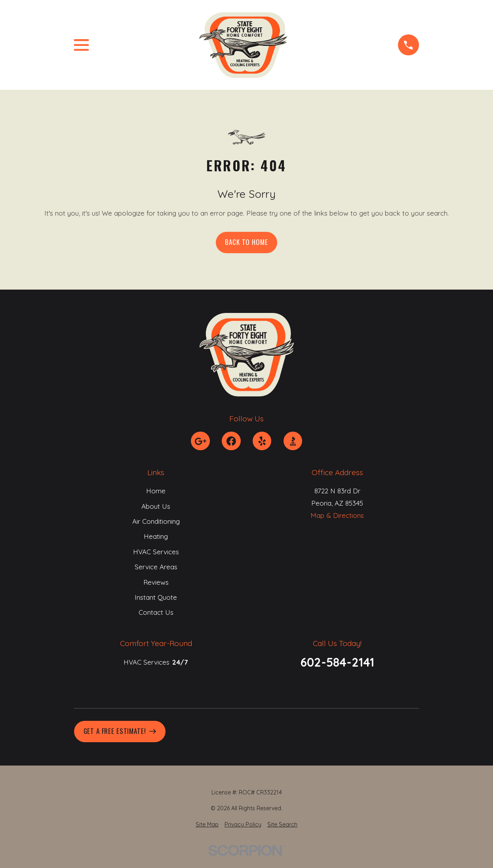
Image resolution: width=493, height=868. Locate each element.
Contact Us (156, 613)
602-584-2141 (337, 662)
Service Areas (156, 567)
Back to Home (246, 242)
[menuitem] (207, 825)
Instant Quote (156, 597)
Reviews (156, 582)
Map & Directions (337, 515)
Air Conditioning (156, 521)
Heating (156, 537)
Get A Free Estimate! (120, 731)
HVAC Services (156, 552)
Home (156, 491)
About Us (156, 506)
